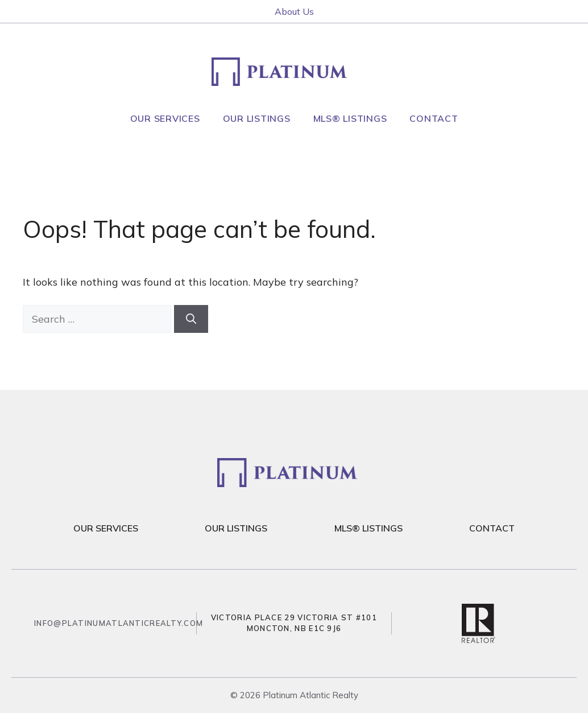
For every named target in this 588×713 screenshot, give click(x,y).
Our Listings (257, 118)
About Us (294, 11)
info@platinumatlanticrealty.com (119, 623)
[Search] (191, 319)
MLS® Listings (350, 118)
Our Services (165, 118)
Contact (434, 118)
